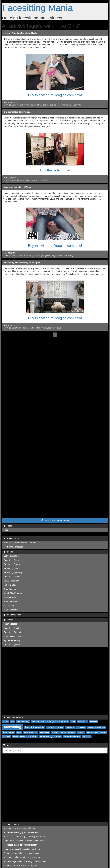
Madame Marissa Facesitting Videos (20, 543)
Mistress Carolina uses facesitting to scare (22, 857)
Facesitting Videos (12, 577)
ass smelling (23, 721)
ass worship (38, 721)
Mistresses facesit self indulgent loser (20, 845)
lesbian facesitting (68, 732)
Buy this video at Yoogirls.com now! (55, 95)
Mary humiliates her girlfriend (17, 187)
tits (47, 180)
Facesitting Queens (12, 645)
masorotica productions (96, 732)
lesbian (62, 256)
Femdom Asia (10, 597)
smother (78, 105)
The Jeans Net (17, 256)
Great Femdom (10, 589)
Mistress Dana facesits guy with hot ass (21, 828)
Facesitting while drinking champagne (22, 263)
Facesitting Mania (37, 8)
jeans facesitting (30, 732)
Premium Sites (12, 539)
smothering (46, 736)
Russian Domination (12, 636)
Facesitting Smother (12, 628)
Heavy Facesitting (11, 581)
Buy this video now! (55, 170)
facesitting (69, 256)
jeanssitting (45, 732)
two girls (43, 105)
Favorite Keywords (13, 717)
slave (59, 328)
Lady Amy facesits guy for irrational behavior (23, 841)
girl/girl (36, 105)
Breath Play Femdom (13, 593)
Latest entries (11, 824)
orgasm (42, 180)
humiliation (9, 732)
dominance (27, 180)
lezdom (81, 732)
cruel (73, 722)
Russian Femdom (11, 601)
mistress (7, 737)
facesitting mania (35, 727)
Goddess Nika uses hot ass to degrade (21, 866)
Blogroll (8, 552)
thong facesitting (72, 737)
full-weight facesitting (96, 727)
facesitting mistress (55, 727)
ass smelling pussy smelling (57, 105)
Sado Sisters (17, 328)
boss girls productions (58, 721)
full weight (81, 727)
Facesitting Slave (11, 560)
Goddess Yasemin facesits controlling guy (22, 853)
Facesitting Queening (13, 572)
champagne (27, 328)
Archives (9, 745)
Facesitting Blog (11, 568)
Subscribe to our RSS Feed (55, 521)
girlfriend (48, 256)
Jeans (14, 180)
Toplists (8, 620)
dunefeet (93, 722)
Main (6, 530)
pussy (19, 180)
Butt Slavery (9, 606)
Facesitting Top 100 (12, 632)
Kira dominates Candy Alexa (17, 112)
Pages (8, 526)
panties (71, 105)
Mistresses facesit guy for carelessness (21, 832)
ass (35, 256)
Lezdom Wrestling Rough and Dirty (20, 33)
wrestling (29, 105)
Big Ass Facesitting (12, 640)
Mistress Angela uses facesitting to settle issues (25, 861)
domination (82, 722)
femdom (22, 105)
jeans (26, 256)
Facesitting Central (12, 564)
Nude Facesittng (11, 610)
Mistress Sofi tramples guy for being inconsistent (25, 837)
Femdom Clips (10, 585)
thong (58, 737)
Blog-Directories (12, 615)
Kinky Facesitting (11, 556)
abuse (6, 722)
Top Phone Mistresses (13, 547)
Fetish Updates (10, 624)
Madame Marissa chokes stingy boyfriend (22, 849)
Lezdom (15, 105)
